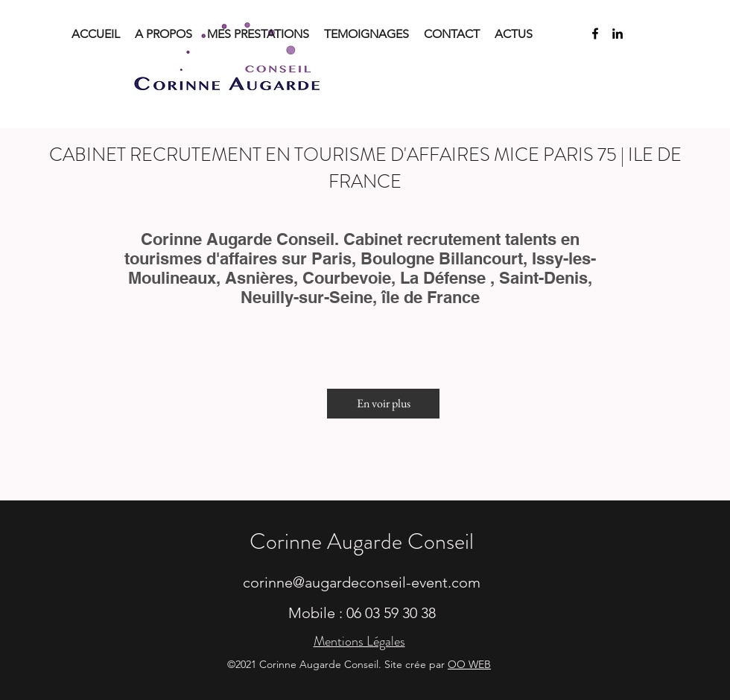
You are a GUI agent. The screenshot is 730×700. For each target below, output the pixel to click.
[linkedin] (618, 34)
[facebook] (595, 34)
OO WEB (469, 664)
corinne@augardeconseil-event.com (362, 582)
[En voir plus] (383, 404)
